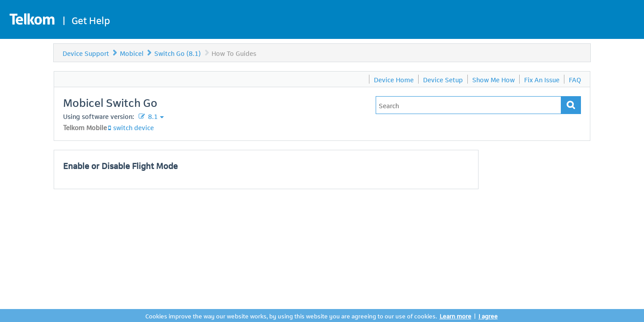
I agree (488, 316)
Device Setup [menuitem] (443, 79)
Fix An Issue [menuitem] (542, 79)
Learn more (455, 316)
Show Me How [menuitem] (494, 79)
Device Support (86, 53)
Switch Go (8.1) (178, 53)
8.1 (152, 116)
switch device (133, 127)
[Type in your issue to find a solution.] (468, 105)
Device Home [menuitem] (394, 79)
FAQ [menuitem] (575, 79)
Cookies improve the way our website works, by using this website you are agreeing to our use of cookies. (291, 316)
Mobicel (132, 53)
